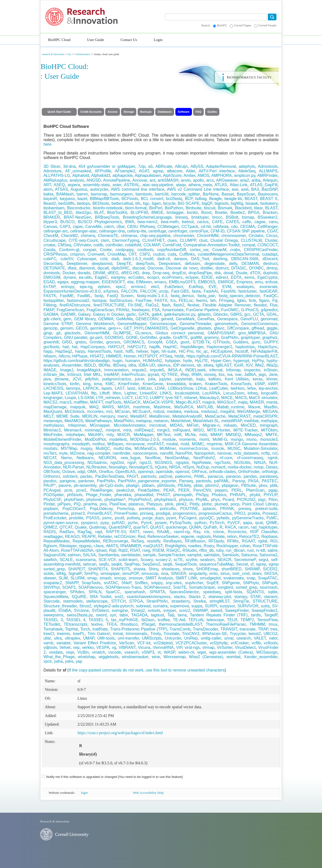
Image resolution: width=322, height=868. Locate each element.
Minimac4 (73, 430)
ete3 (155, 287)
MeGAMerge (249, 411)
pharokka (123, 495)
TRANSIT (229, 629)
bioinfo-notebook (108, 208)
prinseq (147, 513)
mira (127, 430)
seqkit (116, 564)
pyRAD (118, 523)
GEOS (82, 328)
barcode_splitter (186, 194)
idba (132, 365)
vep (76, 647)
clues (172, 240)
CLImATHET (153, 240)
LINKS (166, 393)
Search (206, 25)
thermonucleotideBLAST (180, 624)
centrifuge (157, 231)
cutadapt (270, 254)
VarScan (127, 643)
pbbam (148, 485)
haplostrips (245, 347)
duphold (270, 273)
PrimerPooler (126, 513)
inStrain (271, 370)
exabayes (245, 287)
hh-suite (169, 351)
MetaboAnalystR (187, 416)
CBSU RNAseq (141, 227)
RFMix (233, 541)
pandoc (50, 481)
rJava (98, 546)
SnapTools (91, 583)
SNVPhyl (52, 587)
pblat (198, 485)
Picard (228, 500)
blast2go (83, 212)
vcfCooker (240, 643)
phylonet (94, 500)
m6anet (191, 398)
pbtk (274, 485)
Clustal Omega (224, 240)
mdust (159, 411)
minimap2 (93, 430)
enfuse (271, 282)
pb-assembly (85, 485)
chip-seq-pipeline (155, 236)
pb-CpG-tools (111, 485)
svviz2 (184, 610)
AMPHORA (222, 175)
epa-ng (86, 287)
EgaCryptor (267, 277)
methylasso (54, 425)
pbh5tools (166, 485)
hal (75, 347)
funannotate (173, 310)
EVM (227, 287)
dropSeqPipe (200, 273)
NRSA (175, 467)
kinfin (75, 384)
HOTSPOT (148, 356)
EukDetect (174, 287)
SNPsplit (270, 583)
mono (252, 439)
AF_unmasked (78, 171)
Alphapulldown (148, 175)
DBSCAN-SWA (245, 259)
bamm (82, 194)
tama (182, 615)
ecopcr (153, 277)
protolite (76, 518)
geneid (167, 319)
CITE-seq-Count (83, 240)
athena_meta (200, 185)
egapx (63, 282)
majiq (243, 402)
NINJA (260, 463)
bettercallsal (122, 203)
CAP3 (65, 227)
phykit (255, 495)
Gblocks (221, 314)
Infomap (233, 370)
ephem (104, 287)
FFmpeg (226, 301)
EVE (213, 287)
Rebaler (105, 537)
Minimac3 (52, 430)
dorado (84, 273)
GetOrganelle (183, 328)
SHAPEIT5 (120, 569)
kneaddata (176, 384)
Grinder (96, 342)
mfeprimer (77, 425)
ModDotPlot (95, 439)
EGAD (49, 282)
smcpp (120, 578)
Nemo (67, 458)
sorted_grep (246, 587)
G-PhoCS (250, 310)
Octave (69, 472)
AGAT (144, 171)
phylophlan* (115, 500)
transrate (247, 629)
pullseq (133, 518)
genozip (51, 328)
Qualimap (98, 527)
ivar (238, 374)
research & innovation (53, 54)
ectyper (192, 277)
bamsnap (99, 194)
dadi (115, 259)
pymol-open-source (61, 523)
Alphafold (81, 175)
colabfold (133, 245)
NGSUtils (242, 463)
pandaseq (269, 476)
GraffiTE (180, 338)
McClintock (74, 411)
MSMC (198, 444)
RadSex (67, 532)
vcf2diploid (163, 643)
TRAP (263, 629)
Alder (190, 171)
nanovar (224, 453)
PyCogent (188, 518)
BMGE (157, 212)
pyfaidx (223, 518)
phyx (215, 500)
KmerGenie (153, 384)
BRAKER (52, 217)
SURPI (211, 606)
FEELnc (186, 301)
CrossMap (116, 254)
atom (48, 189)
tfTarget (148, 624)
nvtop (258, 467)
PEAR (169, 490)
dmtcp (272, 268)
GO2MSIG (114, 338)
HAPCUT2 (137, 347)
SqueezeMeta (56, 597)
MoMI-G (220, 439)
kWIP (273, 384)
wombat (233, 657)
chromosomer (234, 236)
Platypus (154, 504)
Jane (273, 374)
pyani (171, 518)
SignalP (75, 574)
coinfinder (114, 245)
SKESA (271, 574)
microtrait (158, 425)
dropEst (179, 273)
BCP (189, 199)
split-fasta (233, 592)
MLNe (191, 435)
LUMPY (157, 398)
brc (70, 54)
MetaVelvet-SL (206, 421)
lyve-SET (173, 398)
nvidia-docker (239, 467)
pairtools (149, 476)
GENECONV (147, 319)
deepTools (145, 264)
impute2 (139, 370)
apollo (198, 180)
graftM (196, 338)
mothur (98, 444)
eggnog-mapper (85, 282)
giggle (272, 328)
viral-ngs (192, 647)
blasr (258, 208)
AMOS (203, 175)
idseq (208, 365)
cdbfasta (221, 227)
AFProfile (103, 171)
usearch (244, 638)
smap (92, 578)
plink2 (181, 504)
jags (262, 374)
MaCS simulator (263, 398)
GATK (144, 314)
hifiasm (50, 356)
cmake (49, 245)
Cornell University (56, 17)
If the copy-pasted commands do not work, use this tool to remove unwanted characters (147, 670)
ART (47, 185)
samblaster (131, 555)
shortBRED (231, 569)
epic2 (121, 287)
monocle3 (269, 439)
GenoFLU (249, 319)
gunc (256, 342)
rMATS (112, 546)
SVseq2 (138, 610)
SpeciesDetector (184, 592)
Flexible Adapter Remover (227, 305)
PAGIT (132, 476)
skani (257, 574)
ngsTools (223, 463)
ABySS (197, 166)
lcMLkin (145, 388)
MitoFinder (53, 435)
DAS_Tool (200, 259)
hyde (188, 361)
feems (202, 301)
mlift (178, 435)
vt (159, 652)
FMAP (49, 310)
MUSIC (234, 448)
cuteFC (50, 259)
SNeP (127, 583)
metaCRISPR (265, 416)
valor (273, 638)
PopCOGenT (74, 509)
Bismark (225, 208)
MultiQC (103, 448)
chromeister (184, 236)
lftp (94, 393)
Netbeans (85, 458)
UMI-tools (106, 638)
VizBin (83, 652)
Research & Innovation (104, 17)
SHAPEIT (77, 569)
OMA (92, 472)
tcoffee (164, 620)
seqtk (168, 564)
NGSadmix (97, 463)
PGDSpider (54, 495)
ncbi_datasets (246, 453)
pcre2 (81, 490)
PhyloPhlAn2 (140, 500)
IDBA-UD (147, 365)
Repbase (269, 537)
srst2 (119, 597)
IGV (249, 365)
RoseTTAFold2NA (77, 550)
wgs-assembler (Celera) (231, 652)
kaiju (201, 379)
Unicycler (173, 638)
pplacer (209, 509)
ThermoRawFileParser (226, 624)
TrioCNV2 (191, 634)
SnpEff (213, 583)
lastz (131, 388)
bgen (156, 203)
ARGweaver (227, 180)
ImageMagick (89, 370)
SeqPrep (132, 564)
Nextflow (153, 458)
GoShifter (149, 338)
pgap (273, 490)
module (169, 439)
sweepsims (53, 615)
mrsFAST (156, 444)
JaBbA (250, 374)
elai (130, 282)
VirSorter (225, 647)
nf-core (226, 458)
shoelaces (171, 569)
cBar (120, 227)
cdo (234, 227)
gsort (185, 342)
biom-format (136, 208)
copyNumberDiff (172, 250)
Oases (272, 467)
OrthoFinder (249, 472)
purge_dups (153, 518)
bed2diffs (67, 203)
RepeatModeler (86, 541)
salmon (74, 555)
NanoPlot (184, 453)
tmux (273, 624)
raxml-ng (182, 532)
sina (164, 574)
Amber (189, 175)
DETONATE (54, 268)
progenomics (184, 513)
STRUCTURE (265, 601)
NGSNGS (163, 463)
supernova (179, 606)
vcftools (271, 643)
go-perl (96, 338)
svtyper (170, 610)
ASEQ (59, 185)
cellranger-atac (84, 231)
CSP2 (145, 254)
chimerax (129, 236)
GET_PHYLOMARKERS (146, 328)
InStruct (74, 374)
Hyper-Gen (221, 361)
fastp (99, 296)
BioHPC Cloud (59, 40)
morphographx (56, 444)
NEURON (107, 458)
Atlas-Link (238, 185)
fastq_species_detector (239, 296)
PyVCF (234, 523)
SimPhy (91, 574)
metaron (161, 421)
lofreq (253, 393)
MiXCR (124, 435)
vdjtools (50, 647)
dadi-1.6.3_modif (138, 259)
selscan (90, 564)
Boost (206, 212)
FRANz (123, 310)
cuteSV (67, 259)
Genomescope (163, 324)
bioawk (252, 203)
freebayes (141, 310)
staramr (271, 597)
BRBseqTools (107, 217)
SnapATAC (268, 578)
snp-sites (174, 583)
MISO (199, 430)
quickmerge (176, 527)
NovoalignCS (141, 467)
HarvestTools (99, 351)
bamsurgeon (121, 194)
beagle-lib (233, 199)
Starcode (52, 601)
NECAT (50, 458)
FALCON (129, 291)
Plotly (194, 504)
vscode (115, 652)
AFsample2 (125, 171)
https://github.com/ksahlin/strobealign (77, 361)
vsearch (131, 652)
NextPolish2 (204, 458)
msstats (50, 448)
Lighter (131, 393)
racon (244, 527)
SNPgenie (231, 583)
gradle (165, 338)
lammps (73, 388)
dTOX (255, 273)
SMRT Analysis (159, 578)
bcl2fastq (174, 199)
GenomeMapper (132, 324)
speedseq (212, 592)
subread (143, 606)
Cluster (271, 240)
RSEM (158, 550)
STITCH (118, 601)
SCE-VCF (107, 560)
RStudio (190, 550)
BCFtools (130, 199)
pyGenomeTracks (248, 518)
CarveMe (93, 227)
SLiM (63, 578)
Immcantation (116, 370)
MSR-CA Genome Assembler (251, 444)
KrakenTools (216, 384)
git (58, 333)
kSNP (260, 384)
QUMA (195, 527)
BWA (130, 222)
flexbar (193, 305)
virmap (208, 647)
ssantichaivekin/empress (148, 597)
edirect (222, 277)
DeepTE (124, 264)
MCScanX (142, 411)
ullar (47, 638)
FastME (67, 296)
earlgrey (118, 277)
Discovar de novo (182, 268)
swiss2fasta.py (80, 615)
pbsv (263, 485)
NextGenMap (177, 458)
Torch (85, 629)
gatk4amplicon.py (180, 314)
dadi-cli (164, 259)
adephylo (247, 166)
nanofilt (167, 453)
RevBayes (173, 541)
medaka (174, 411)
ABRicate (164, 166)
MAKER (257, 402)
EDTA (236, 277)
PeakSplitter (149, 490)
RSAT (135, 550)
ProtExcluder (55, 518)
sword (101, 615)
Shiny (153, 569)
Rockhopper (227, 546)
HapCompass (93, 347)
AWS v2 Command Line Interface (198, 189)
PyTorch (217, 523)
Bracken (270, 212)
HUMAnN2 (152, 361)
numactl (218, 467)
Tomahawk (53, 629)
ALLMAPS (268, 171)
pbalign (133, 485)
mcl (109, 411)
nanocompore (145, 453)
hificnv (64, 356)
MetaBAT (138, 416)
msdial (172, 444)
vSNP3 (148, 652)
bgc (146, 203)
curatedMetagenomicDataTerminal (228, 254)
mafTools (113, 402)
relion (232, 537)
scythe (191, 560)
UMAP (89, 638)
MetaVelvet (181, 421)
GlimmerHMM (97, 333)
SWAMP (200, 610)
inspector (252, 370)
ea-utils (85, 277)
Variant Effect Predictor (95, 643)
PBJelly (184, 485)
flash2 (179, 305)
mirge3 (163, 430)
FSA (156, 310)
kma (98, 384)
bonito (192, 212)
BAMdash (65, 194)
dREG (113, 273)
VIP (179, 647)
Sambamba (108, 555)
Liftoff (105, 393)
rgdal (263, 541)
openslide (164, 472)
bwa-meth (170, 222)
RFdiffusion (195, 541)
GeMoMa (125, 319)
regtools (204, 537)
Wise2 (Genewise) (206, 657)
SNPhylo (251, 583)
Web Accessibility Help (148, 793)
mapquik (78, 407)
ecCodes (136, 277)
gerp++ (115, 328)
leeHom (238, 388)
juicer (139, 379)
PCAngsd (52, 490)
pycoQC (207, 518)
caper (78, 227)
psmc (107, 518)
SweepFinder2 (265, 610)
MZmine (77, 453)
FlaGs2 (152, 305)
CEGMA (248, 227)
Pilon (273, 500)
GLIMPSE (122, 333)
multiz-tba (122, 448)
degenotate (215, 264)
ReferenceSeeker (163, 537)
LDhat (201, 388)
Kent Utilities (237, 379)
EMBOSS (207, 282)
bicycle (169, 203)
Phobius (219, 495)
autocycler (99, 189)
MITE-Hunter (218, 430)
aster (117, 185)
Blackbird (243, 208)
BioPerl (156, 208)
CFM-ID (218, 231)
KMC (110, 384)
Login (158, 40)
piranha (90, 504)
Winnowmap (174, 657)
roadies (195, 546)
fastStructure (121, 301)
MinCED (248, 425)
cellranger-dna (112, 231)
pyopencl (89, 523)
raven (148, 532)
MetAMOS (74, 421)
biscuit (210, 208)
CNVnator (82, 245)
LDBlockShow (180, 388)
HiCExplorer (222, 351)
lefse (252, 388)
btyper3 (50, 222)
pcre (68, 490)
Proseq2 (270, 513)
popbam (51, 509)
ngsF (132, 463)
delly (233, 264)
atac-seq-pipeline (158, 185)
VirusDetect (245, 647)
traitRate (100, 629)
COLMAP (152, 245)
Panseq (186, 481)
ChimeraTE (108, 236)
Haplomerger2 (219, 347)
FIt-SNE (135, 305)
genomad (269, 319)
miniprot (113, 430)
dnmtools (52, 273)
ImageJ (66, 370)
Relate (219, 537)
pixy (103, 504)
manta (272, 402)
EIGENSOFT (113, 282)
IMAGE (50, 370)
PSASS (93, 518)
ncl (275, 453)
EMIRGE (226, 282)
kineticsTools (55, 384)
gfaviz (219, 328)
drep (146, 273)
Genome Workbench (95, 324)
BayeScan (246, 194)
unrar (229, 638)
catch (109, 227)
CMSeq (64, 245)
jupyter (165, 379)
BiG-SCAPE (189, 203)
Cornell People (267, 25)
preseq (245, 509)
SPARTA (157, 592)
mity (110, 435)
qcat (259, 523)
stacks (179, 597)
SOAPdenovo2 (157, 587)
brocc (217, 217)
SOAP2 (69, 587)
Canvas (50, 227)
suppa (197, 606)
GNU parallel (75, 338)
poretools (147, 509)
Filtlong (50, 305)
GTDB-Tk (202, 342)
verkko (88, 647)
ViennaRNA (163, 647)
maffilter (81, 402)
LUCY (127, 398)
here (48, 144)
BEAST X (269, 199)
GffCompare (238, 328)
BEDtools (101, 203)
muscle (218, 448)
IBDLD (90, 365)
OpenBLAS (125, 472)
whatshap (87, 657)
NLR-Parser (73, 467)
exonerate (269, 287)
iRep (185, 374)
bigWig (237, 203)
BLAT (99, 212)
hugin (118, 361)
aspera (74, 185)
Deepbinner (77, 264)
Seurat (242, 564)
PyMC (272, 518)
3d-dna (69, 166)
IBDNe (104, 365)
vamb (48, 643)
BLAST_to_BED (58, 212)
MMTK (272, 435)
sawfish (50, 560)
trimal (118, 634)
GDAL (272, 314)
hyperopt (241, 361)
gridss (81, 342)
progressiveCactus (215, 513)
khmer (272, 379)
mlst (203, 435)
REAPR (89, 537)
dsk (218, 273)
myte (63, 453)
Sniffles (141, 583)
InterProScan (133, 374)
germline (98, 328)
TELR (232, 620)
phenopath (183, 495)
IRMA (196, 374)
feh (213, 301)
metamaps (53, 421)
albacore (174, 171)
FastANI (228, 291)
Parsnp (239, 481)
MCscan (122, 411)
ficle (252, 301)
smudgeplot (210, 578)
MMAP (216, 435)
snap (251, 578)
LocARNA (211, 393)
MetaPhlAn (124, 421)
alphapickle (123, 175)
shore (188, 569)
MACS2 (50, 402)
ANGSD (94, 180)
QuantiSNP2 (120, 527)
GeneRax (206, 319)
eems (249, 277)
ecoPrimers (172, 277)
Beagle (216, 199)
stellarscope (97, 601)
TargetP (271, 615)
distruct (222, 268)
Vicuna (144, 647)
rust (250, 550)
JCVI (77, 379)
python (200, 523)
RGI (274, 541)
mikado (230, 425)
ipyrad (153, 374)
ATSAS (62, 189)
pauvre (65, 485)
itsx (222, 374)
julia (152, 379)
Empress (244, 282)
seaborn (208, 560)
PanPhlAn (106, 481)
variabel (63, 643)
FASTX (161, 301)
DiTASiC (239, 268)
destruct (270, 264)
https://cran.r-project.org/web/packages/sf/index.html (120, 733)
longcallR (269, 393)
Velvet (65, 647)
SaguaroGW (54, 555)
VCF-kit (144, 643)
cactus (203, 222)
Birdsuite (193, 208)
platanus (136, 504)
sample (149, 555)
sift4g (61, 574)
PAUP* (50, 485)
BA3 (255, 189)
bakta (48, 194)
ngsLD (145, 463)
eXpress (111, 291)
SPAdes (77, 592)
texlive (97, 624)
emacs (160, 282)
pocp (235, 504)
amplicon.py (245, 175)
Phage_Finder (98, 495)
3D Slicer (52, 166)
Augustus (79, 189)
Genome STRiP (58, 324)
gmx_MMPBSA (252, 333)
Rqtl (112, 550)
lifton (117, 393)
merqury (107, 416)
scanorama (86, 560)
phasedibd (144, 495)
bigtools (222, 203)
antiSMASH (168, 180)
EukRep (196, 287)
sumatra (160, 606)
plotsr (207, 504)
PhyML (202, 500)
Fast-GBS (180, 291)
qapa (248, 523)
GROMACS (134, 342)
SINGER (178, 574)
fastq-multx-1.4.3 (152, 296)
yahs (69, 661)
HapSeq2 (64, 351)
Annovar (140, 180)
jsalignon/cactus (117, 379)
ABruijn (181, 166)
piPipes (64, 504)
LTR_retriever (108, 398)
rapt (99, 532)
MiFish (193, 425)
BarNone (211, 194)
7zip (142, 166)
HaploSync (268, 347)
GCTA (258, 314)
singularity (198, 574)
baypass (67, 199)
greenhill (51, 342)
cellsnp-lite (137, 231)
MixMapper (143, 435)
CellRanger (268, 227)
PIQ (77, 504)
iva (230, 374)
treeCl (49, 634)
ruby (220, 550)
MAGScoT (226, 402)
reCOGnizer (125, 537)
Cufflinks (187, 254)
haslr (118, 351)
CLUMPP (188, 240)
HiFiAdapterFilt (264, 351)
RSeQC (173, 550)
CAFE (217, 222)
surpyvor (227, 606)
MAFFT (97, 402)
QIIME (272, 523)
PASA (254, 481)
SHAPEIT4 (98, 569)
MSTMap (69, 448)
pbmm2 (212, 485)
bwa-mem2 (148, 222)
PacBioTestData (109, 476)
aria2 (245, 180)
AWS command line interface (138, 189)
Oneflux (106, 472)
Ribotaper (68, 546)
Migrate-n (211, 425)
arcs (210, 180)
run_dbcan (235, 550)
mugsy (86, 448)
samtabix (212, 555)
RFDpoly (216, 541)
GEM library (85, 319)
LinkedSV (148, 393)
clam (105, 240)
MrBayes (115, 444)
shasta (139, 569)
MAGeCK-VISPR (158, 402)
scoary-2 (163, 560)
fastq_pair (206, 296)
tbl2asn (148, 620)
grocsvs (113, 342)
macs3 (66, 402)
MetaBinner (159, 416)
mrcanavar (135, 444)
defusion (193, 264)
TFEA (112, 624)
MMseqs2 (253, 435)
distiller (207, 268)
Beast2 (50, 203)
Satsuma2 (268, 555)
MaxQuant (53, 411)
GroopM (155, 342)
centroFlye (199, 231)
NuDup (203, 467)
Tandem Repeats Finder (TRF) (219, 615)
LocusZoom (234, 393)
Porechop (126, 509)
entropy (67, 287)
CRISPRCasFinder (261, 250)
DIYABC (256, 268)
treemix (63, 634)
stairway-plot (220, 597)
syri (113, 615)
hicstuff (242, 351)
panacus (215, 476)
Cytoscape (87, 259)
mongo (237, 439)
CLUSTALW (251, 240)
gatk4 (157, 314)
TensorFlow (267, 620)
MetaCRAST (239, 416)
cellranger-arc (56, 231)
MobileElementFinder (62, 439)
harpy (80, 351)
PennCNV (202, 490)
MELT (49, 416)
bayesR (50, 199)
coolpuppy (125, 250)
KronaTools (241, 384)
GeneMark (185, 319)
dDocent (270, 259)
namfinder (122, 453)
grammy (211, 338)
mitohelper (75, 435)
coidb (98, 245)
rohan (245, 546)
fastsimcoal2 (78, 301)
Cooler (106, 250)
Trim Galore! (99, 634)
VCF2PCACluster (191, 643)
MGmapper (100, 425)
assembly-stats (96, 185)
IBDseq (119, 365)
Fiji (275, 301)
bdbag (201, 199)
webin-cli (186, 652)
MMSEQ (233, 435)
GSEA (171, 342)
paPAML (222, 481)
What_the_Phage (59, 657)
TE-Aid (179, 620)
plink (169, 504)
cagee (260, 222)
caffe (247, 222)
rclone (219, 532)
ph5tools (75, 495)
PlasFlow (117, 504)
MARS (108, 407)
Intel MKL (92, 374)
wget (202, 652)
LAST (119, 388)
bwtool (188, 222)
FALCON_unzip (154, 291)
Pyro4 (146, 523)
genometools (226, 324)
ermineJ (138, 287)
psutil (119, 518)
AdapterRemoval (221, 166)
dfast (72, 268)
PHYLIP (271, 495)
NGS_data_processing (64, 463)
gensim (67, 328)
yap (79, 661)
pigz (262, 500)
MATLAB (205, 407)
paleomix (183, 476)
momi (204, 439)
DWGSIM (52, 277)
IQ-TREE (170, 374)
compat (249, 245)
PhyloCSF (52, 500)
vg (114, 647)
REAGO (72, 537)
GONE (132, 338)
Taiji (171, 615)
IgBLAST (224, 365)
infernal (216, 370)
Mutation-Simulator (261, 448)
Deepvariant (170, 264)
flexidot (260, 305)
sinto (214, 574)
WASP (170, 652)
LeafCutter (219, 388)
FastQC (271, 296)
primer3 (78, 513)
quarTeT (140, 527)
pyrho (133, 523)
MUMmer (168, 448)
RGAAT (248, 541)
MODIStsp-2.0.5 (145, 439)
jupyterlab (184, 379)
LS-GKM (86, 398)
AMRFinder (267, 175)
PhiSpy (202, 495)
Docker (69, 273)
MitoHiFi (95, 435)
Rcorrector (237, 532)
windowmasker (135, 657)
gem (67, 319)
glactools (73, 333)
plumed (221, 504)
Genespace (227, 319)
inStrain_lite (54, 374)
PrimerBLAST (99, 513)
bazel (82, 199)
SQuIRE (79, 597)
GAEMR (68, 314)
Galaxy (84, 314)
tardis (256, 615)
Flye (274, 305)
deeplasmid (102, 264)
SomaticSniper (202, 587)
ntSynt (188, 467)
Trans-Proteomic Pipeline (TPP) (139, 629)
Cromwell (96, 254)
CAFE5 (233, 222)
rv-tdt (260, 550)
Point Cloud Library (260, 504)
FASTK (50, 296)
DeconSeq (53, 264)
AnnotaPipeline (116, 180)
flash (166, 305)
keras (258, 379)
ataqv (181, 185)
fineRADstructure (75, 305)
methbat (251, 421)
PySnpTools (181, 523)
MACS (241, 398)
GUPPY (271, 342)
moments (188, 439)
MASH (124, 407)
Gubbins (241, 342)
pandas (250, 476)
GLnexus (143, 333)
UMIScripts (152, 638)
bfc (138, 203)
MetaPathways (98, 421)
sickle (49, 574)
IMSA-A (175, 370)
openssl (182, 472)
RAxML (164, 532)
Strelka (200, 601)
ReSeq (137, 541)
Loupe (70, 398)
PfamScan (255, 490)
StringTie (241, 601)
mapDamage (55, 407)
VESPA (103, 647)
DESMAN (250, 264)
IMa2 (259, 365)
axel (245, 189)
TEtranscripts (75, 624)
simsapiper (110, 574)
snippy (157, 583)
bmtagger (175, 212)
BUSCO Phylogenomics (100, 222)
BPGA (254, 212)
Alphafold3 (101, 175)
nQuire (161, 467)
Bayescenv (268, 194)
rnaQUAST (153, 546)
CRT (132, 254)
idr (199, 365)
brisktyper (200, 217)
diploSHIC (120, 268)
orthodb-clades (222, 472)
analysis (77, 180)
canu (273, 222)
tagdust (157, 615)
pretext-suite (266, 509)
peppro (221, 490)
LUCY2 (141, 398)
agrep (158, 171)
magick (209, 402)
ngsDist (117, 463)
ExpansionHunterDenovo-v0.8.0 (72, 291)
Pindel (49, 504)
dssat (228, 273)
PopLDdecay (101, 509)
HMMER (114, 356)
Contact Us (129, 40)
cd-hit (206, 227)
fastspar (99, 301)
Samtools (231, 555)
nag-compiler (99, 453)
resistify (154, 541)
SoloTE (180, 587)
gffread (258, 328)
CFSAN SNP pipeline (246, 231)
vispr (70, 652)
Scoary (147, 560)
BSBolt (232, 217)
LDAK (160, 388)
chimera (88, 236)
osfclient (70, 476)
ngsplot (182, 463)
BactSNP (270, 189)
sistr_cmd (241, 574)
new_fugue (131, 458)
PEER (184, 490)
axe (235, 189)
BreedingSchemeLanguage (147, 217)
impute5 (157, 370)
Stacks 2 (197, 597)
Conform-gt (69, 250)
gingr (48, 333)
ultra (58, 638)
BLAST (271, 208)
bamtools (144, 194)
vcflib (256, 643)
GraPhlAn (230, 338)
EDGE (207, 277)
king (87, 384)
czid (104, 259)
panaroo (233, 476)
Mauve (254, 407)
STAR (255, 597)
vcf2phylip (219, 643)
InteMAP (111, 374)
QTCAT (66, 527)
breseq (182, 217)
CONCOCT (268, 245)
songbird (225, 587)
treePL (79, 634)
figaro (264, 301)
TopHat (72, 629)
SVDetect (100, 610)
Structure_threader (60, 606)
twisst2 (255, 634)
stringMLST (220, 601)
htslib (179, 356)
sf (252, 564)
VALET (260, 638)
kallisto (215, 379)
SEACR (224, 560)
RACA (230, 527)
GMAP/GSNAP (221, 333)
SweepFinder (237, 610)
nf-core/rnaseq (250, 458)
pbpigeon (230, 485)
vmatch (99, 652)
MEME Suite (68, 416)
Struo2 (85, 606)
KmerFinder (129, 384)
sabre (272, 550)
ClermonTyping (126, 240)
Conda (49, 250)
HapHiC (170, 347)
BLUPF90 (139, 212)
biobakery (269, 203)
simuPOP (131, 574)
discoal (139, 268)
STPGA (136, 601)
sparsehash (135, 592)
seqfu (104, 564)
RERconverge (116, 541)
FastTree (144, 301)
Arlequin (270, 180)
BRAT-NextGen (77, 217)
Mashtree (162, 407)
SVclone (82, 610)
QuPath (210, 527)
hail (66, 347)
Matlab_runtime (230, 407)
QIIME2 (50, 527)
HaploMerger (192, 347)
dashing (220, 259)
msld (185, 444)
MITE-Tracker (246, 430)
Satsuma (249, 555)
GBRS (236, 314)
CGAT (272, 231)
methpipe (269, 421)
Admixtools (268, 166)
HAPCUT (116, 347)
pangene (67, 481)
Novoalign (118, 467)
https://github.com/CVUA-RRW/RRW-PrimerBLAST (232, 356)
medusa (191, 411)
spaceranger (55, 592)
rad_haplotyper (264, 527)
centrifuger (178, 231)
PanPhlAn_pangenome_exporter (147, 481)
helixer (142, 351)
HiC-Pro (186, 351)
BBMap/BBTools (104, 199)
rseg (146, 550)
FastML (84, 296)
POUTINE (189, 509)
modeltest (118, 439)
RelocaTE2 (249, 537)
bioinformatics (83, 54)
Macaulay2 (209, 398)
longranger (53, 398)
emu (259, 282)
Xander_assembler (260, 657)
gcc (247, 314)
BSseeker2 (268, 217)
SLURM (77, 578)
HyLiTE (201, 361)
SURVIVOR (248, 606)
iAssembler (72, 365)
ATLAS (221, 185)
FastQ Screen (120, 296)
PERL (237, 490)
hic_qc (202, 351)
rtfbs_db (206, 550)
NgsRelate (202, 463)
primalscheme (56, 513)
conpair (90, 250)
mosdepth (81, 444)
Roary (209, 546)
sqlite (273, 592)
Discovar (155, 268)
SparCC (113, 592)
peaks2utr (125, 490)
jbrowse (62, 379)
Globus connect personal (179, 333)
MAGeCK (132, 402)
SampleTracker (171, 555)
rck (207, 532)
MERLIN (90, 416)
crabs (235, 250)
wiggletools (109, 657)
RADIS (50, 532)
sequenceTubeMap (216, 564)
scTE (178, 560)
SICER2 (270, 569)
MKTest (164, 435)
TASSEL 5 (98, 620)
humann (133, 361)
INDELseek (196, 370)
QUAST (157, 527)
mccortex (95, 411)
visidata (56, 652)
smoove (136, 578)
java (47, 379)
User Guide (95, 40)
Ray (197, 532)
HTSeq (166, 356)
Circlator (256, 236)
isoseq (210, 374)
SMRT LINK (186, 578)
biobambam (54, 208)
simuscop (150, 574)
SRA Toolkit (100, 597)
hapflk (155, 347)
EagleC (101, 277)
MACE (227, 398)
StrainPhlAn (157, 601)
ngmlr (273, 458)
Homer (130, 356)
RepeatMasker (56, 541)
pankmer (86, 481)
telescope (215, 620)
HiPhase (80, 356)
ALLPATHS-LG (57, 175)
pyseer (161, 523)
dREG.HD (130, 273)
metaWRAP (232, 421)
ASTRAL (132, 185)
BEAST (251, 199)
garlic (131, 314)
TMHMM (257, 624)
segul (263, 560)
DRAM (99, 273)
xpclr (48, 661)
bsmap (248, 217)
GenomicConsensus (259, 324)
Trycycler (238, 634)
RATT (134, 532)
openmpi (146, 472)
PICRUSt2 (246, 500)
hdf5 (129, 351)
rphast (101, 550)
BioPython (174, 208)
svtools (154, 610)
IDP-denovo (184, 365)
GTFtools (222, 342)
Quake (81, 527)
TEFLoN (196, 620)
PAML (199, 476)
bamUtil (162, 194)
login (84, 793)
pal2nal (166, 476)
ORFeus (199, 472)
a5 (150, 166)
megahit (227, 411)
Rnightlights (175, 546)
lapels (107, 388)
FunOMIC (230, 310)
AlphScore (172, 175)
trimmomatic (136, 634)
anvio (186, 180)
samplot (194, 555)
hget (155, 351)
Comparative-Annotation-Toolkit (211, 245)
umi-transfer (128, 638)
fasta (196, 291)
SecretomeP (245, 560)
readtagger (53, 537)
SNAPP (72, 583)
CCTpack (190, 227)
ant (152, 180)
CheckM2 (69, 236)
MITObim (269, 430)
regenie (187, 537)
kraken (195, 384)
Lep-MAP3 (53, 393)
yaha (58, 661)
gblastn (204, 314)
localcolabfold (187, 393)
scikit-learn (128, 560)
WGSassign (267, 652)
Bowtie (221, 212)
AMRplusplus (55, 180)
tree (274, 629)
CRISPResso (55, 254)
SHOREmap (207, 569)
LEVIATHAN (77, 393)
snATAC (111, 583)
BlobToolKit (117, 212)
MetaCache (215, 416)
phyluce (186, 500)
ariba (256, 180)
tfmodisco (129, 624)
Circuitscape (55, 240)
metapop (144, 421)
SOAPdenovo (90, 587)
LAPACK (91, 388)
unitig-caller (211, 638)
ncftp (266, 453)
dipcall (103, 268)
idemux (164, 365)
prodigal (163, 513)
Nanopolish (205, 453)
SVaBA (64, 610)
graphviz (270, 338)
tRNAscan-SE (215, 634)
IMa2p (272, 365)
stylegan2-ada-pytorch (113, 606)
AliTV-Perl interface (217, 171)
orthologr (270, 472)
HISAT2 (97, 356)
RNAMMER (131, 546)
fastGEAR (269, 291)
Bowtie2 (238, 212)
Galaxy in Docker (108, 314)
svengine (120, 610)
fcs (173, 301)
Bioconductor (79, 208)
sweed (216, 610)
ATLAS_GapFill (264, 185)
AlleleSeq (247, 171)
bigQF (207, 203)
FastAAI (211, 291)
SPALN (95, 592)
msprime (214, 444)
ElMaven (144, 282)
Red (141, 537)
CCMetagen (168, 227)
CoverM (219, 250)
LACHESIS (53, 388)
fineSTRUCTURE (109, 305)
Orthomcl (52, 476)
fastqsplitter (54, 301)
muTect (50, 453)
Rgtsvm (50, 546)
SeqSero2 (151, 564)
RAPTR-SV (116, 532)
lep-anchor (268, 388)
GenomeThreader (195, 324)
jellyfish (92, 379)
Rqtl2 (123, 550)
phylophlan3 (165, 500)
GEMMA (106, 319)
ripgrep (85, 546)
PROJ (240, 513)
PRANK (227, 509)
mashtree (142, 407)
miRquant (181, 430)
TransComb (180, 629)
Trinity (155, 634)
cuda (172, 254)
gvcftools (51, 347)
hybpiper (173, 361)
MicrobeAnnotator (129, 425)
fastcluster (248, 291)
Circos (272, 236)
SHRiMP (252, 569)
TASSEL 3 (53, 620)
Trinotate (171, 634)
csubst (159, 254)
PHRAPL (238, 495)
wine (156, 657)
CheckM (51, 236)
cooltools (145, 250)
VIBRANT (127, 647)
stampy (240, 597)
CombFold (172, 245)
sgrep (261, 564)
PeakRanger (101, 490)
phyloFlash (74, 500)
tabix (124, 615)
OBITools (52, 472)
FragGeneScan (70, 310)
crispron (77, 254)
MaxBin (271, 407)
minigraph (269, 425)
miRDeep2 (144, 430)
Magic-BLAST (188, 402)
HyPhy (258, 361)
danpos (180, 259)
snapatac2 (53, 583)
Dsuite (242, 273)
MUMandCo (145, 448)
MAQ (94, 407)
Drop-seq (161, 273)
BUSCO (67, 222)
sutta (265, 606)
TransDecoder (206, 629)
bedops (84, 203)
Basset (228, 194)
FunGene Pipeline (202, 310)
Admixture (53, 171)
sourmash (269, 587)
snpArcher (194, 583)
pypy (105, 523)
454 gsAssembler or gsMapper (107, 166)
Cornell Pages (243, 25)
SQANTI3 (255, 592)
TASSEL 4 (76, 620)
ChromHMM (208, 236)
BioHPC (222, 25)
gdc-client (52, 319)
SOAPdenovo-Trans (123, 587)
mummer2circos (193, 448)
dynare (70, 277)
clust (203, 240)
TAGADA (139, 615)
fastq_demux (182, 296)
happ (48, 351)
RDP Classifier (264, 532)
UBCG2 (271, 634)
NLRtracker (96, 467)
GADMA (51, 314)
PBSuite (249, 485)
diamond (87, 268)
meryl (122, 416)
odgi (81, 472)
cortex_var (199, 250)
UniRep (191, 638)
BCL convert (152, 199)
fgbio (241, 301)
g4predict (269, 310)
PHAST (163, 495)
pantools (204, 481)
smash (106, 578)
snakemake (234, 578)
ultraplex (72, 638)
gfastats (204, 328)
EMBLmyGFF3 (182, 282)
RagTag (84, 532)
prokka (254, 513)
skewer (50, 578)
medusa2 (209, 411)
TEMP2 (247, 620)
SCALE (66, 560)
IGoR (239, 365)
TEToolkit (52, 624)
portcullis (168, 509)
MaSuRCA (184, 407)
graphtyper (250, 338)
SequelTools (186, 564)
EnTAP (49, 287)
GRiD (67, 342)
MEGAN (270, 411)
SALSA (90, 555)
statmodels (73, 601)
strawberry (181, 601)
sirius (225, 574)
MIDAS (176, 425)
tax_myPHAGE (125, 620)
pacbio (86, 476)
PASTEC (270, 481)
